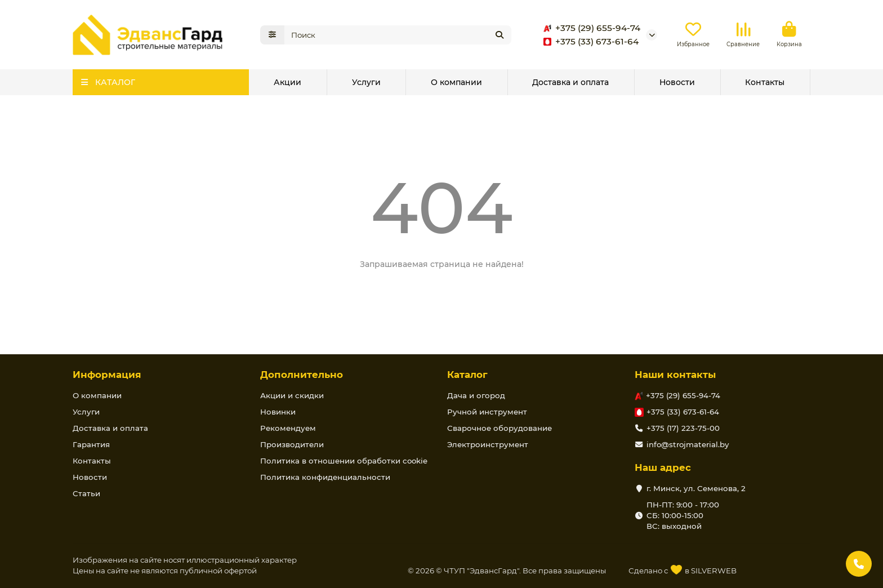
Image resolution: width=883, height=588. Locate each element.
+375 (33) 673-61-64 (589, 42)
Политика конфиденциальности (325, 477)
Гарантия (91, 444)
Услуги (366, 82)
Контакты (765, 82)
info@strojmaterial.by (688, 444)
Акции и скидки (292, 395)
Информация (107, 375)
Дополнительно (302, 375)
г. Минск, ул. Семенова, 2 (696, 488)
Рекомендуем (288, 428)
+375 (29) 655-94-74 (590, 28)
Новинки (278, 412)
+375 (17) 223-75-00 (683, 428)
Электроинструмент (488, 444)
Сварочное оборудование (500, 428)
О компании (456, 82)
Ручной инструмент (487, 412)
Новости (677, 82)
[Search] (398, 35)
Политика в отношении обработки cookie (344, 461)
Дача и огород (476, 395)
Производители (292, 444)
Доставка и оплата (570, 82)
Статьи (86, 493)
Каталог (467, 375)
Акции (287, 82)
